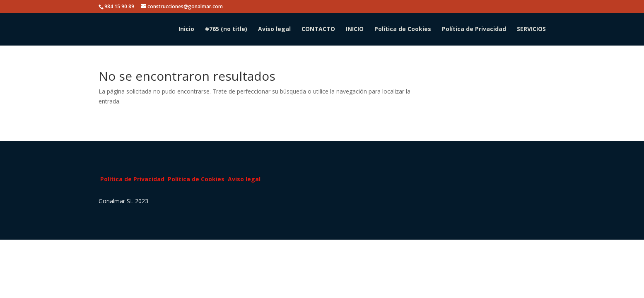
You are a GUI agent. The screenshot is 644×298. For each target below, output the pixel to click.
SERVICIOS (531, 29)
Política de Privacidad (474, 29)
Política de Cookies (403, 29)
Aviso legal (274, 29)
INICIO (355, 29)
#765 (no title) (226, 29)
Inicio (186, 29)
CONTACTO (318, 29)
